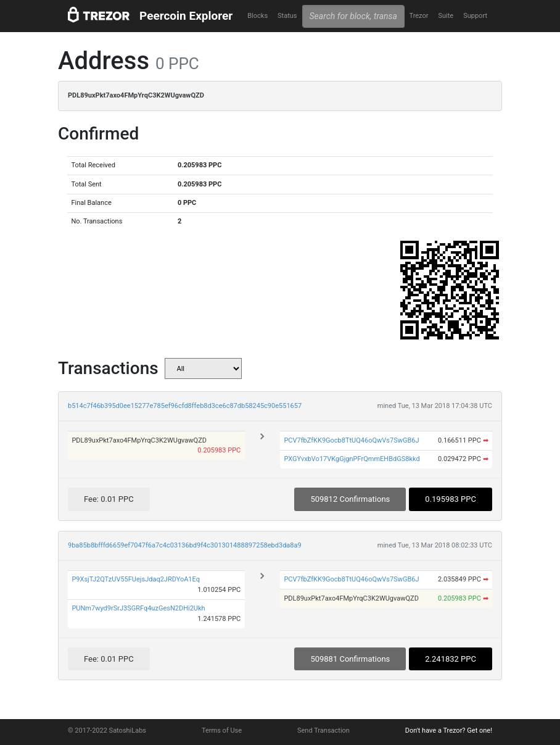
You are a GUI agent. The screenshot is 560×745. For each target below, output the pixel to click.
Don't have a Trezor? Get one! (449, 730)
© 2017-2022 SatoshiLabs (107, 730)
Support (475, 16)
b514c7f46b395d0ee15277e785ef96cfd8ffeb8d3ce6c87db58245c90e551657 (185, 406)
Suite (446, 16)
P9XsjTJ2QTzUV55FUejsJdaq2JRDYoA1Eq (136, 579)
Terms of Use (222, 730)
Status (287, 16)
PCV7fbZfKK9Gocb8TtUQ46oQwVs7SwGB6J (351, 440)
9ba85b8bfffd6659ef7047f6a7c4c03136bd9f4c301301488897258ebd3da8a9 (185, 545)
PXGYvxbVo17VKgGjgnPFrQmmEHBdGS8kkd (352, 459)
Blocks (257, 16)
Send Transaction (323, 730)
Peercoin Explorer (186, 16)
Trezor (418, 16)
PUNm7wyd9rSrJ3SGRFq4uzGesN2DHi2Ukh (138, 608)
